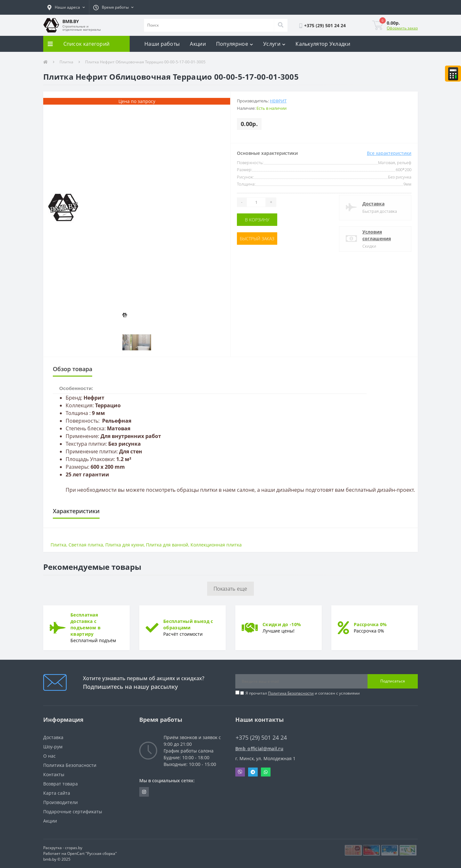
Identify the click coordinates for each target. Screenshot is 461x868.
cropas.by (74, 848)
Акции (198, 44)
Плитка (66, 62)
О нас (49, 756)
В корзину (257, 220)
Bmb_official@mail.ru (259, 749)
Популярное (235, 44)
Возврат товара (61, 784)
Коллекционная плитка (216, 545)
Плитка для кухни (125, 545)
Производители (61, 802)
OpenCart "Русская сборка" (92, 853)
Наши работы (162, 44)
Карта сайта (57, 793)
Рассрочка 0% (370, 624)
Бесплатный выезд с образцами (188, 624)
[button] (66, 7)
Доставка (373, 204)
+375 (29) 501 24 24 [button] (261, 738)
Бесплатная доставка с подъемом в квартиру (85, 624)
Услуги (274, 44)
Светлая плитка (86, 545)
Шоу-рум (53, 747)
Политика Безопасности (291, 693)
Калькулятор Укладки (323, 44)
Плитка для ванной (167, 545)
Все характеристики (389, 153)
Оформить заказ (402, 28)
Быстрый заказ (257, 239)
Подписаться (393, 681)
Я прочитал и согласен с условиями (303, 693)
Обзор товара (73, 369)
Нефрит (278, 101)
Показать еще (230, 589)
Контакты (54, 774)
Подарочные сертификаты (73, 812)
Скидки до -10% (282, 624)
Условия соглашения (377, 235)
